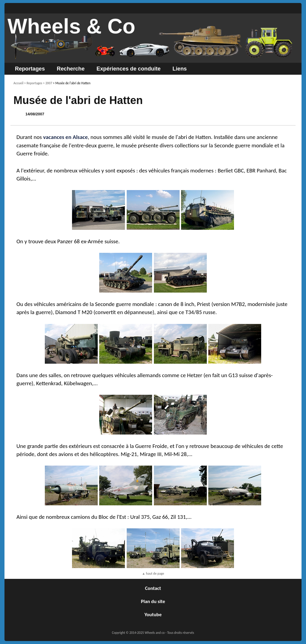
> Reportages (33, 83)
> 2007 (48, 83)
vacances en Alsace (65, 137)
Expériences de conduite (128, 69)
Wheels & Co (71, 26)
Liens (180, 69)
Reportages (30, 69)
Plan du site (153, 601)
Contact (153, 588)
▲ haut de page (153, 573)
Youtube (153, 615)
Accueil (18, 83)
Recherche (71, 69)
